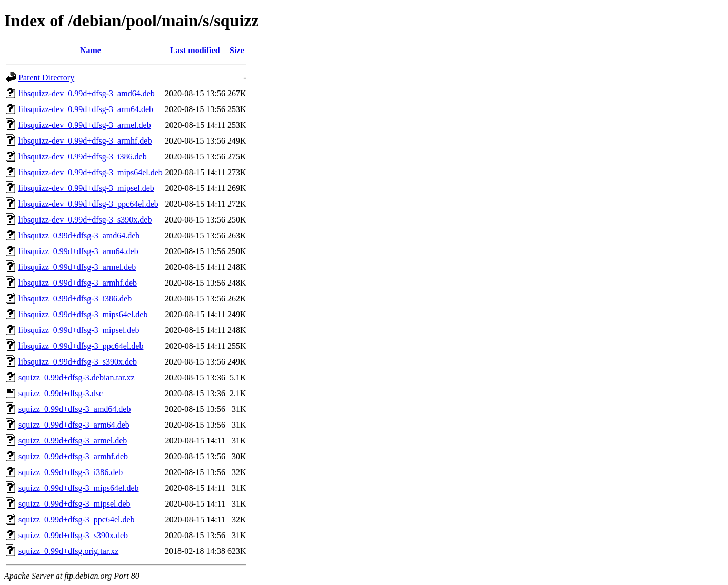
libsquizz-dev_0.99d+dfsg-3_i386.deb (83, 157)
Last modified (195, 50)
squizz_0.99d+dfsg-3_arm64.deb (74, 425)
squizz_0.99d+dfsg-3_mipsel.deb (74, 504)
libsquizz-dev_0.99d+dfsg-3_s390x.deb (85, 220)
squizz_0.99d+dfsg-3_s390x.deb (73, 535)
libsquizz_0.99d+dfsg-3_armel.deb (77, 267)
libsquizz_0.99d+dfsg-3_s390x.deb (78, 362)
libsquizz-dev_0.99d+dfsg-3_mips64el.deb (91, 172)
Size (237, 50)
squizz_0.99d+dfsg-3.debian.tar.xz (77, 377)
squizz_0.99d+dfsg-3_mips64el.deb (79, 488)
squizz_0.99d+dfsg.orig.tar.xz (68, 551)
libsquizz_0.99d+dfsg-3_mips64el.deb (83, 314)
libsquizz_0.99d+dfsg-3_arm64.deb (78, 251)
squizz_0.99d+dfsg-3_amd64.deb (74, 409)
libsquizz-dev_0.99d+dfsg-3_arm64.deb (86, 109)
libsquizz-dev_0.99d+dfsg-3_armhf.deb (85, 141)
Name (91, 50)
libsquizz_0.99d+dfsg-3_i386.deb (75, 299)
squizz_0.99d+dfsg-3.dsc (61, 393)
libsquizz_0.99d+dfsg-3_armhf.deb (78, 283)
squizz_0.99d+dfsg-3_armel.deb (73, 441)
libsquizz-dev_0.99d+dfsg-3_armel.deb (85, 125)
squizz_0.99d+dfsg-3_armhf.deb (73, 456)
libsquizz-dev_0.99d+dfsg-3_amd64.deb (87, 93)
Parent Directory (46, 78)
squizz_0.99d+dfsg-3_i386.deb (71, 472)
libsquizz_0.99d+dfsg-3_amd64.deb (79, 235)
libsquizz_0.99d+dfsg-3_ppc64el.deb (81, 346)
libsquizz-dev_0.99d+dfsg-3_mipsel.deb (86, 188)
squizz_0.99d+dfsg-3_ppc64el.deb (77, 520)
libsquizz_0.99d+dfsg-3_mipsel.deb (79, 330)
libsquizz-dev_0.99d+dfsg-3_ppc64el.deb (88, 204)
